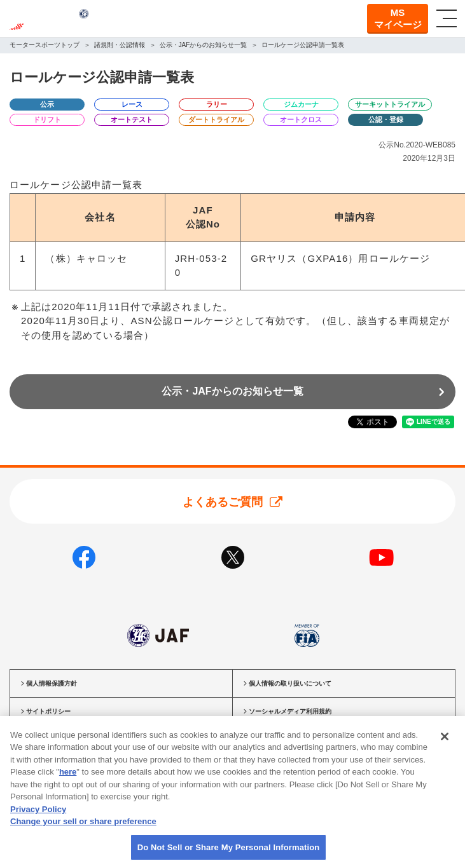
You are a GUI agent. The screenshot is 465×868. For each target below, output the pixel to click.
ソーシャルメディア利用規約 (290, 711)
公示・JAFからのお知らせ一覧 (232, 391)
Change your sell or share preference (83, 834)
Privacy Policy (38, 822)
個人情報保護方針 (52, 683)
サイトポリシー (48, 711)
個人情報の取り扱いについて (290, 683)
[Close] (445, 749)
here (68, 784)
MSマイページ (398, 19)
